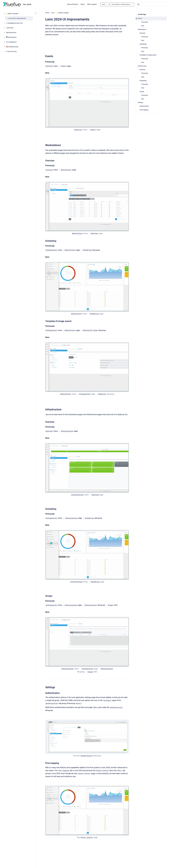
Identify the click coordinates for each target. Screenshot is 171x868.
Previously (145, 22)
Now (143, 26)
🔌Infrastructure (11, 33)
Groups (142, 92)
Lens (53, 13)
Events (140, 18)
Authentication (144, 106)
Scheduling (143, 44)
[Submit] (138, 4)
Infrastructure (142, 66)
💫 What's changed (12, 14)
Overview (142, 33)
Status (83, 4)
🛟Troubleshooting (12, 47)
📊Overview (10, 28)
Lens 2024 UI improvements (17, 18)
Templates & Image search (148, 55)
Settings (140, 102)
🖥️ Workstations (11, 37)
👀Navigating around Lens (14, 23)
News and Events (73, 4)
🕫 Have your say (11, 51)
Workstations (142, 29)
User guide (27, 4)
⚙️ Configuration (11, 42)
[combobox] (151, 4)
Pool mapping (144, 110)
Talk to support (92, 4)
